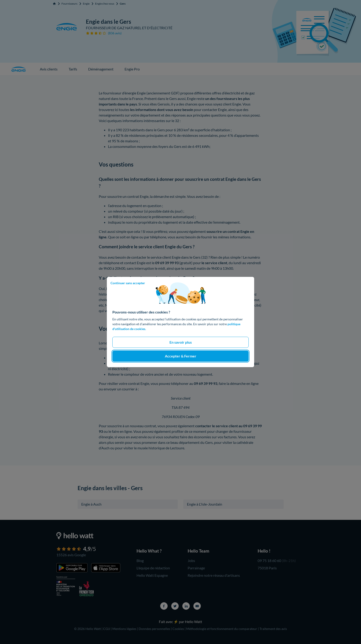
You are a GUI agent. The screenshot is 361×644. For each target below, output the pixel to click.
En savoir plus (181, 342)
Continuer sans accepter (128, 283)
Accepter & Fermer (181, 356)
